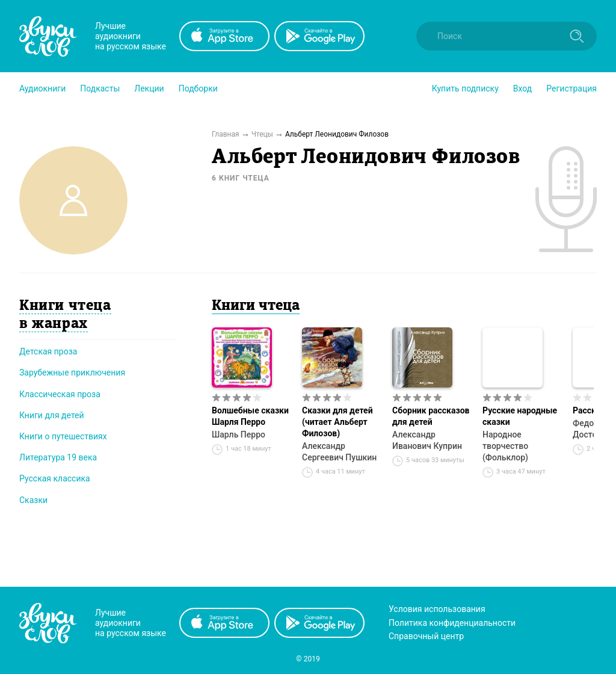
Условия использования (437, 609)
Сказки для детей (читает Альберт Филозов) (337, 422)
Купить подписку (465, 88)
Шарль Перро (239, 434)
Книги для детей (52, 415)
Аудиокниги (42, 88)
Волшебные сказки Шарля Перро (250, 416)
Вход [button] (522, 88)
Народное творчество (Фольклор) (505, 446)
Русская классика (55, 478)
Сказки (33, 500)
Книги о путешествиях (63, 436)
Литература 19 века (58, 457)
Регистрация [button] (571, 88)
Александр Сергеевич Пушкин (339, 452)
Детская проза (48, 351)
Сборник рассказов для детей (431, 416)
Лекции (149, 88)
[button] (42, 88)
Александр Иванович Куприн (427, 440)
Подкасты (100, 88)
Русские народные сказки (520, 416)
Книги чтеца (256, 306)
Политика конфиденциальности (452, 623)
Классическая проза (60, 394)
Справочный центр (426, 636)
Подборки (198, 88)
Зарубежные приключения (72, 373)
